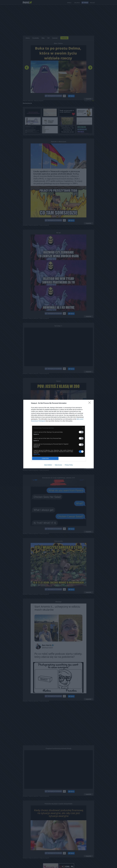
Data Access (58, 465)
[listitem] (58, 428)
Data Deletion (48, 465)
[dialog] (58, 434)
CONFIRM (45, 458)
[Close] (90, 403)
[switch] (81, 432)
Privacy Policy (69, 465)
